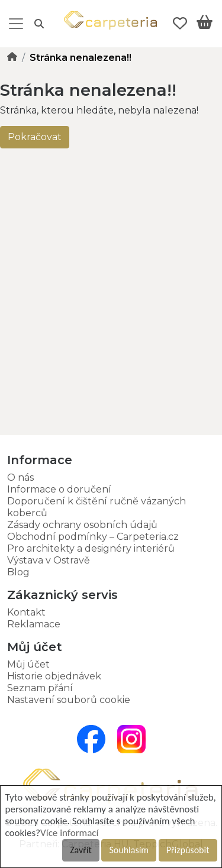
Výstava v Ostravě (49, 560)
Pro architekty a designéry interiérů (91, 548)
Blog (18, 572)
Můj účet (28, 664)
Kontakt (26, 612)
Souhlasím (129, 850)
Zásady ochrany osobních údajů (82, 525)
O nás (20, 477)
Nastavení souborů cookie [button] (69, 700)
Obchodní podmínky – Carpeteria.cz (93, 537)
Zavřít (81, 850)
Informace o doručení (59, 489)
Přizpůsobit (188, 850)
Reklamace (34, 624)
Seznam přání (40, 688)
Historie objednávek (54, 676)
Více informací (69, 833)
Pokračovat (35, 137)
